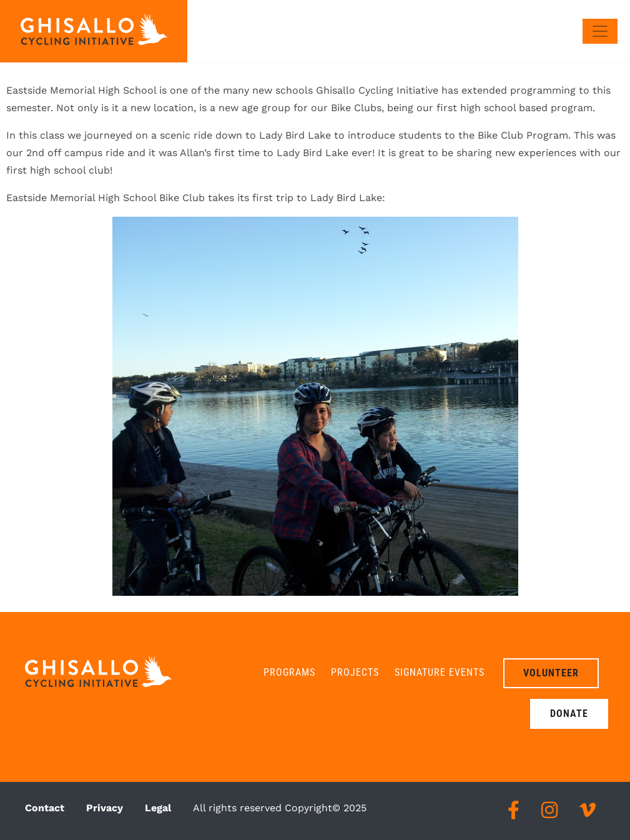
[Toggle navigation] (600, 31)
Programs (289, 672)
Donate (569, 714)
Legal (158, 808)
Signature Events (440, 672)
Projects (355, 672)
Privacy (105, 808)
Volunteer (551, 673)
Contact (45, 808)
